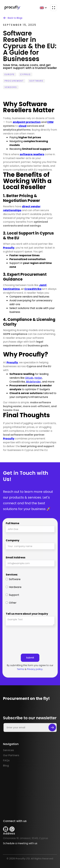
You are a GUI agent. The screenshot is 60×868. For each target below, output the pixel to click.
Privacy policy (35, 669)
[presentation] (30, 638)
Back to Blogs (15, 18)
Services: (12, 575)
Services (8, 760)
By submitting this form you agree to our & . (30, 667)
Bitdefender (34, 382)
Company (13, 540)
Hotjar (38, 378)
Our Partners (11, 765)
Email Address (16, 557)
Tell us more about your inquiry (27, 614)
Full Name (12, 523)
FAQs (6, 770)
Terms (20, 669)
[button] (43, 8)
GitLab (29, 378)
